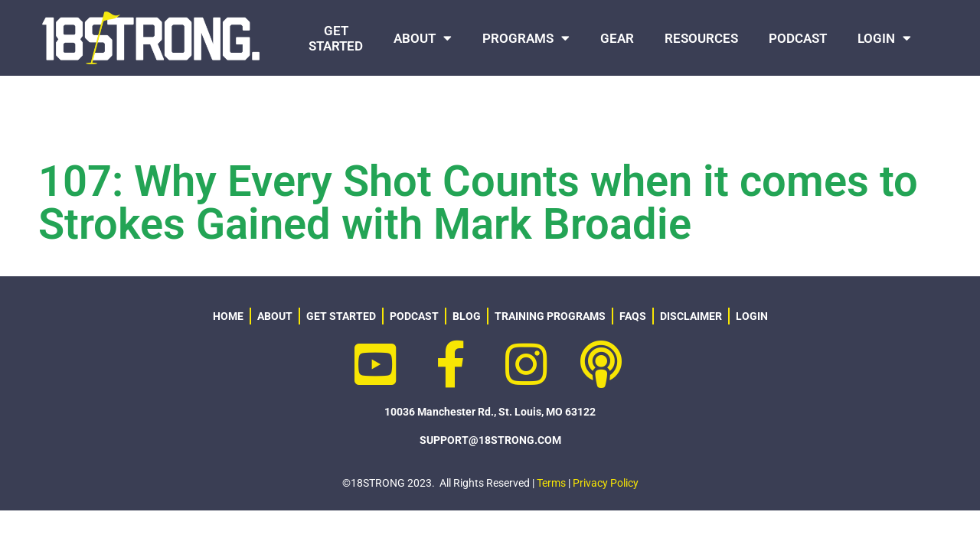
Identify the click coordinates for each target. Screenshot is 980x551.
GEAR (617, 38)
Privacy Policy (606, 483)
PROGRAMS (526, 38)
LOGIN (884, 38)
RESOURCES (701, 38)
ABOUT (423, 38)
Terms (551, 483)
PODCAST (798, 38)
